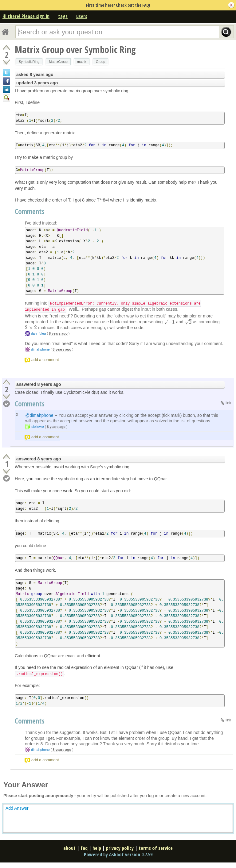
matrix (82, 62)
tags (63, 16)
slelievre (37, 427)
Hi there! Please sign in (26, 16)
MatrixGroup (58, 62)
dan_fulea (38, 333)
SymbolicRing (29, 62)
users (82, 16)
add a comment (45, 360)
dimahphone (40, 349)
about (69, 848)
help (97, 848)
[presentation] (169, 322)
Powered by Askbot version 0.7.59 (118, 855)
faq (84, 848)
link (228, 403)
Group (101, 62)
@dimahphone (39, 415)
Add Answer (17, 808)
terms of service (156, 848)
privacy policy (120, 848)
